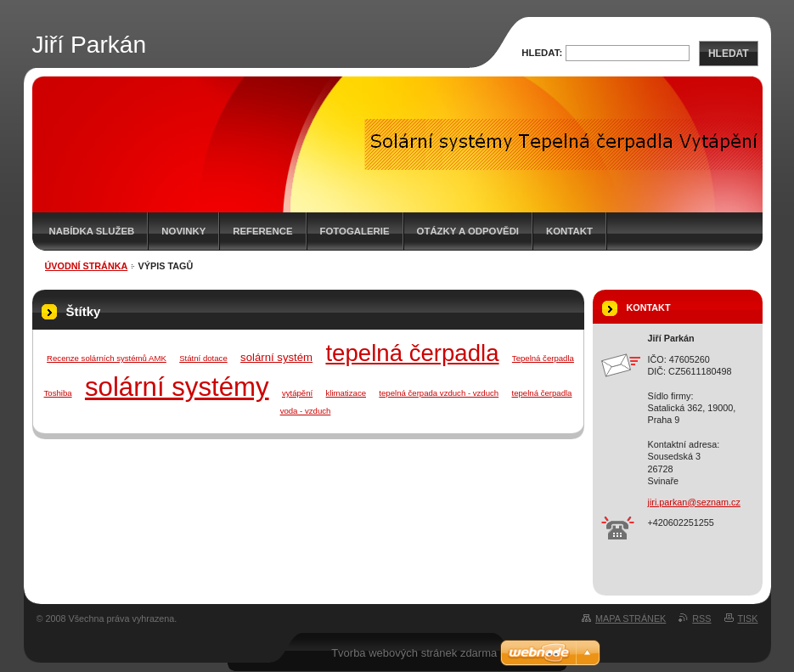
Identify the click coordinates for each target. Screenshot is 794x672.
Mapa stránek (631, 618)
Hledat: (542, 53)
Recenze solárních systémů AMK (107, 358)
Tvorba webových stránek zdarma (414, 653)
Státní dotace (203, 358)
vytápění (297, 393)
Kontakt (569, 231)
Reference (262, 231)
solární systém (276, 357)
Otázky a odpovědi (468, 231)
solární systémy (177, 387)
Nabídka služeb (92, 231)
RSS (701, 618)
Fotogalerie (355, 231)
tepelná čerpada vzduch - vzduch (439, 393)
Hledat (729, 54)
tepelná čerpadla (412, 353)
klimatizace (346, 393)
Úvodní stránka (87, 266)
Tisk (748, 618)
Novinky (183, 231)
